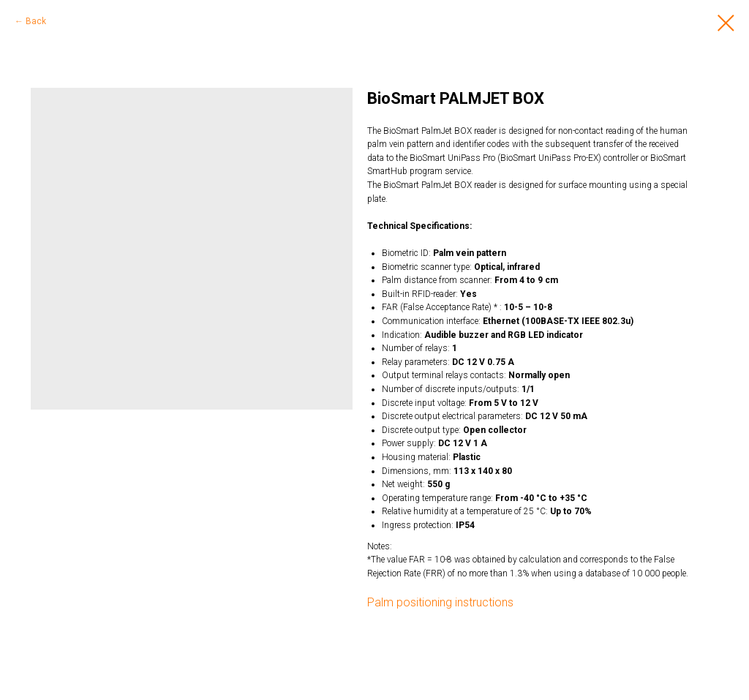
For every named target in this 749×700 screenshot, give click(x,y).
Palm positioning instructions (440, 602)
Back (36, 21)
